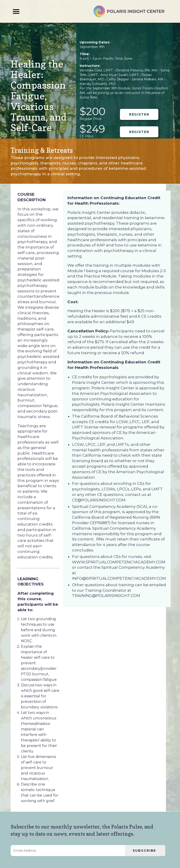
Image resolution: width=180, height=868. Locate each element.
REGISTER (139, 114)
